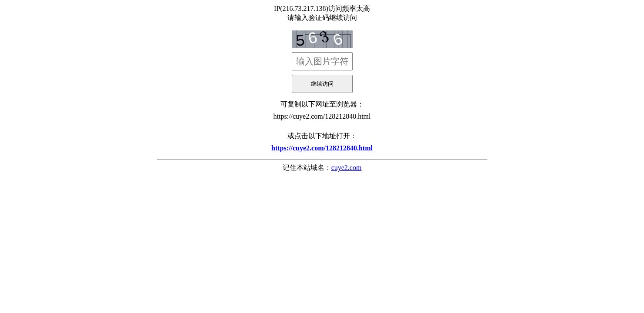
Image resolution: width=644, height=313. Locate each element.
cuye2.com (347, 168)
